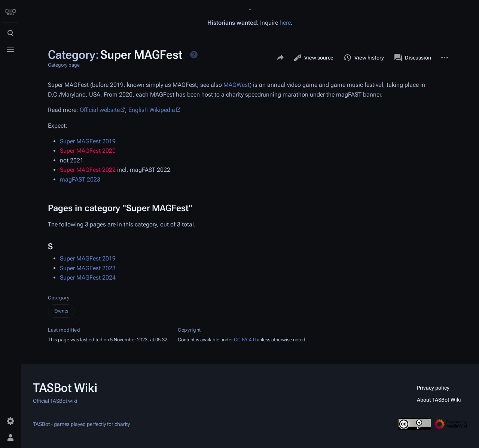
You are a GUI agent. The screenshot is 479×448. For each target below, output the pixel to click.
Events (61, 311)
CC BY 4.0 (245, 340)
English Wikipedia (152, 110)
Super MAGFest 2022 (88, 170)
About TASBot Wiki (439, 400)
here (285, 23)
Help (194, 55)
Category (59, 298)
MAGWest (237, 85)
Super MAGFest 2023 (88, 268)
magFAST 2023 (80, 179)
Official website (100, 110)
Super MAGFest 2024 (88, 278)
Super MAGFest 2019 (88, 141)
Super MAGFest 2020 (88, 151)
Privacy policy (433, 388)
